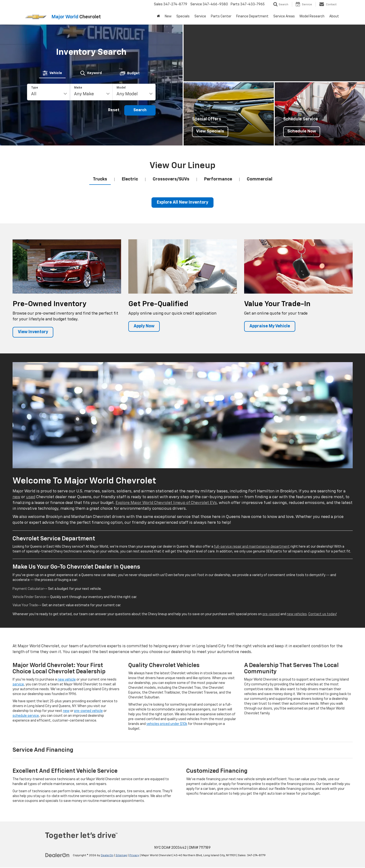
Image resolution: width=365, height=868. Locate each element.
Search (140, 110)
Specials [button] (183, 16)
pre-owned (271, 614)
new (16, 498)
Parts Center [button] (221, 16)
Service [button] (200, 16)
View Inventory (34, 332)
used (31, 498)
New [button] (168, 16)
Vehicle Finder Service (29, 597)
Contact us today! (323, 614)
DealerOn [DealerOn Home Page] (107, 856)
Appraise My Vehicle (270, 327)
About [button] (334, 16)
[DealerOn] (57, 856)
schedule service (26, 716)
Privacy (134, 856)
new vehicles (297, 614)
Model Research (312, 16)
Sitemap (121, 856)
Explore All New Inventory (183, 203)
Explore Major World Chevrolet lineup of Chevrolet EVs (166, 503)
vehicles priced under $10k (167, 724)
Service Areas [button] (284, 16)
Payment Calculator (28, 589)
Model (121, 88)
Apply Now (145, 327)
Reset (114, 110)
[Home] (158, 16)
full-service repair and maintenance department (252, 547)
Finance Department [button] (252, 16)
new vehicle (67, 680)
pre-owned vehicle (88, 711)
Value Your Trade (25, 606)
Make (78, 88)
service (18, 685)
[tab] (53, 73)
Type (34, 88)
